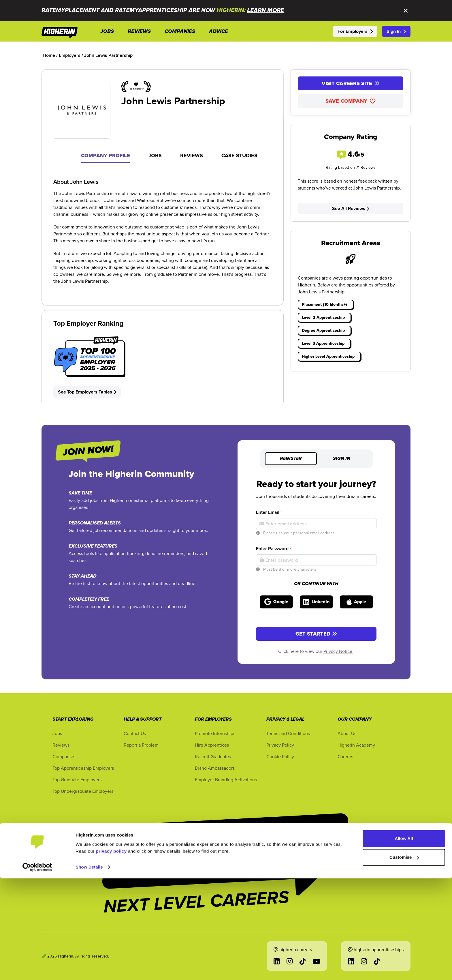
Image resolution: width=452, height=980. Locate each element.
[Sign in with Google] (276, 602)
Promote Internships (215, 733)
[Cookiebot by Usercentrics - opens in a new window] (37, 969)
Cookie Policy (280, 756)
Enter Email (269, 512)
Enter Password (273, 549)
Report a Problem (141, 745)
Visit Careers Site (351, 83)
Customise (404, 959)
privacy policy (111, 953)
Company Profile (106, 155)
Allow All (404, 940)
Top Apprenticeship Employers (83, 768)
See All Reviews (351, 208)
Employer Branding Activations (226, 779)
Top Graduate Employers (77, 779)
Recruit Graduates (213, 756)
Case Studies (239, 155)
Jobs (155, 155)
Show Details (89, 969)
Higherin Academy (356, 745)
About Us (347, 733)
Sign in (342, 459)
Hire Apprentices (212, 745)
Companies (64, 756)
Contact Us (135, 733)
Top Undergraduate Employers (83, 791)
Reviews (192, 155)
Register (291, 459)
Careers (345, 756)
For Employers (355, 31)
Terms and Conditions (288, 733)
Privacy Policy (280, 745)
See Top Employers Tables (87, 392)
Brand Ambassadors (215, 768)
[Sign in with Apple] (356, 602)
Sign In (396, 31)
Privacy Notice (338, 651)
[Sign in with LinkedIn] (316, 602)
